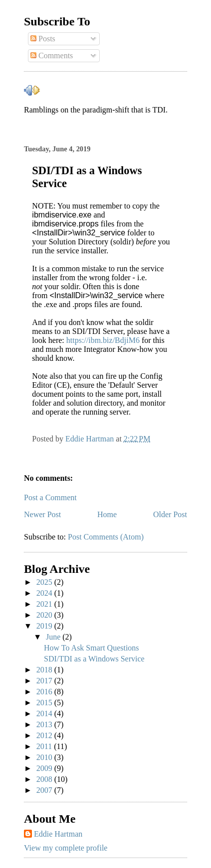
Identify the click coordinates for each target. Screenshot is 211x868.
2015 (45, 703)
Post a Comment (50, 497)
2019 (45, 626)
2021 (45, 604)
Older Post (170, 514)
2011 (45, 746)
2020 (45, 615)
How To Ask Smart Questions (92, 648)
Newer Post (42, 514)
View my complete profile (66, 848)
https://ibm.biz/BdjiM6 (103, 340)
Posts (43, 39)
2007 (45, 790)
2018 (45, 670)
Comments (52, 55)
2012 (45, 735)
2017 (45, 681)
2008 (45, 779)
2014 (45, 713)
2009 (45, 768)
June (54, 637)
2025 (45, 582)
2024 (45, 593)
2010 (45, 757)
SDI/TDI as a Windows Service (94, 659)
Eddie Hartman (58, 834)
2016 (45, 692)
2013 (45, 724)
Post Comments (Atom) (106, 537)
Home (107, 514)
